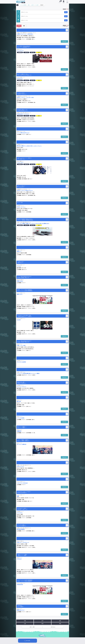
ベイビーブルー (20, 162)
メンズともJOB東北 (23, 5)
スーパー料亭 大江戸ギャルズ (23, 133)
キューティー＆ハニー (22, 387)
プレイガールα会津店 (21, 362)
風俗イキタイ (20, 294)
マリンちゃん (20, 513)
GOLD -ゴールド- (21, 466)
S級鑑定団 (19, 431)
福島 (29, 5)
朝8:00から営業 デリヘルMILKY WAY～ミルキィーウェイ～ (29, 146)
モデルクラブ (20, 79)
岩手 (42, 621)
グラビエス (19, 559)
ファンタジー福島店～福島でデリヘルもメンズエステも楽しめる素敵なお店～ (33, 223)
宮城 (25, 621)
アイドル (19, 266)
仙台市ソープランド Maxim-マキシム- (25, 190)
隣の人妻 (19, 401)
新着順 (24, 26)
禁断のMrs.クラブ (21, 610)
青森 (60, 624)
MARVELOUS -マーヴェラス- (23, 114)
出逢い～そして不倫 (21, 345)
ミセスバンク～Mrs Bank (22, 483)
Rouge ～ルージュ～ (21, 207)
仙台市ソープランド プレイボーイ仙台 (25, 97)
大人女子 (19, 320)
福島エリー (19, 251)
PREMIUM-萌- (20, 585)
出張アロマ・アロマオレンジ (23, 542)
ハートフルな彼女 (21, 418)
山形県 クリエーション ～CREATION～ (25, 34)
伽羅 (18, 496)
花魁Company (20, 281)
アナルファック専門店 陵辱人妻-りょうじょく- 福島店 (28, 373)
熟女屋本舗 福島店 (21, 529)
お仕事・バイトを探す (35, 5)
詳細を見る (64, 41)
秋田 (42, 624)
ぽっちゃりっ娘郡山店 (22, 444)
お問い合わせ (53, 627)
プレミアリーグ (20, 51)
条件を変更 (28, 641)
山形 (25, 624)
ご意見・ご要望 (32, 627)
